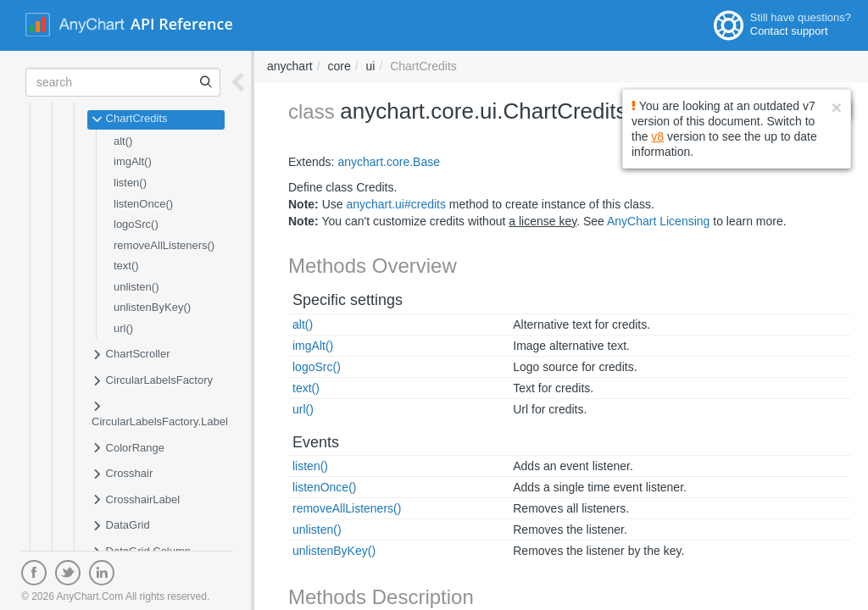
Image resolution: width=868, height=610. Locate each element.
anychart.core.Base (389, 162)
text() (126, 266)
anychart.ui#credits (396, 204)
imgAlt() (133, 161)
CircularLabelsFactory (152, 381)
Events (316, 442)
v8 (657, 136)
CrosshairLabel (136, 501)
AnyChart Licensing (658, 221)
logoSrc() (136, 224)
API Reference (182, 24)
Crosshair (122, 474)
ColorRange (128, 449)
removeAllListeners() (164, 245)
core (339, 66)
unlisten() (136, 287)
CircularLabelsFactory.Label (160, 414)
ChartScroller (131, 355)
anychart (290, 66)
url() (123, 328)
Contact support (789, 31)
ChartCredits (130, 119)
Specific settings (348, 300)
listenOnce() (143, 204)
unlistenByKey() (152, 307)
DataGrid (121, 526)
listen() (130, 183)
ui (371, 66)
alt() (123, 141)
